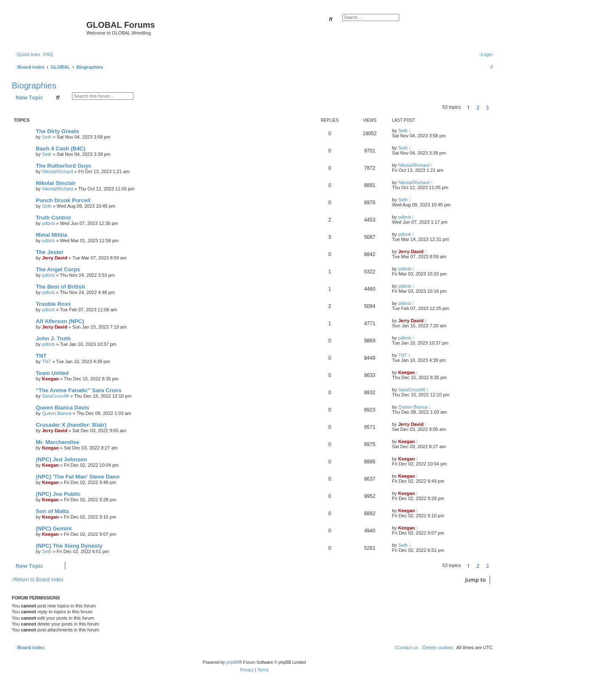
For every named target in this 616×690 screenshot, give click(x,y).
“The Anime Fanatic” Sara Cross (79, 390)
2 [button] (478, 107)
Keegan (51, 379)
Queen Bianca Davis (63, 408)
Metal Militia (52, 235)
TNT (41, 356)
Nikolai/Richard (58, 171)
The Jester (50, 252)
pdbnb (49, 223)
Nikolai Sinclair (56, 183)
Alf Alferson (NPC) (60, 321)
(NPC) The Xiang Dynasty (69, 546)
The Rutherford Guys (64, 166)
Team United (52, 373)
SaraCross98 (56, 396)
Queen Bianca (57, 413)
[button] (495, 107)
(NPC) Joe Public (58, 494)
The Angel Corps (58, 269)
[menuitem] (48, 54)
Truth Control (53, 218)
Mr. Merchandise (57, 442)
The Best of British (60, 287)
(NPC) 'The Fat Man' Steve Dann (78, 477)
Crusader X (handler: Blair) (71, 425)
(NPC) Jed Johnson (61, 459)
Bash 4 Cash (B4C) (61, 148)
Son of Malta (52, 511)
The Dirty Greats (57, 131)
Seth (47, 137)
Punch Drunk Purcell (63, 200)
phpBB (232, 662)
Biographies (34, 86)
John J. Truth (53, 338)
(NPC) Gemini (54, 528)
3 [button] (487, 107)
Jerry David (55, 258)
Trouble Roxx (53, 304)
